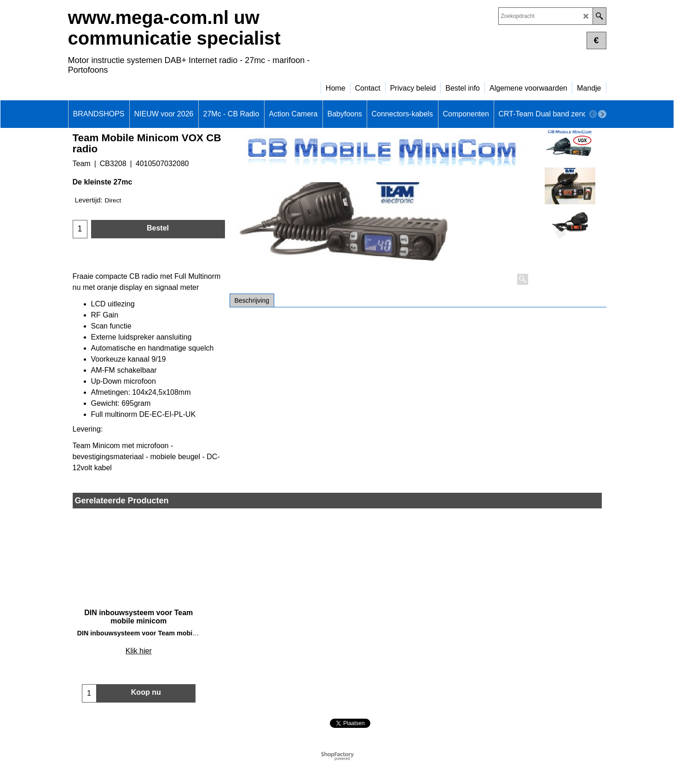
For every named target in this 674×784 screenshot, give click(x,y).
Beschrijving (252, 300)
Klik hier (139, 651)
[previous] (593, 114)
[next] (602, 114)
